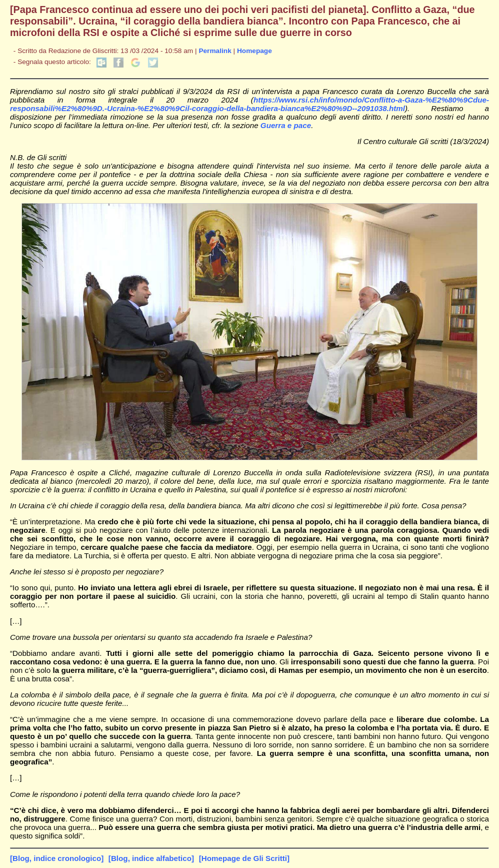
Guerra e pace (286, 125)
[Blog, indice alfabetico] (151, 858)
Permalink (215, 51)
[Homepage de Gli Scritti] (244, 858)
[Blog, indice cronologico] (57, 858)
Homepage (254, 51)
